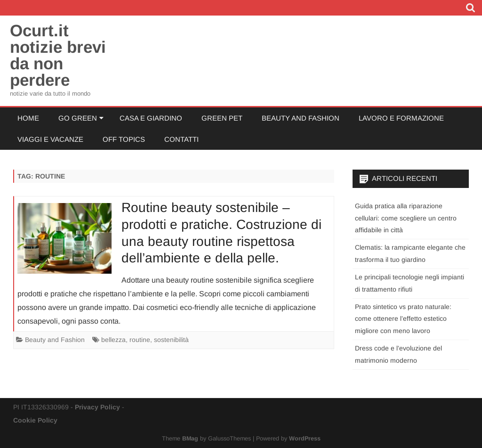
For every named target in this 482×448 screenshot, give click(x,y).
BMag (190, 439)
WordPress (305, 439)
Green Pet (222, 118)
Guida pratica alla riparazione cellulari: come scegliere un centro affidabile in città (406, 218)
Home (28, 118)
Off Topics (124, 139)
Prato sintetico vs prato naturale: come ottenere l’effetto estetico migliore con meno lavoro (403, 319)
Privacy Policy (97, 407)
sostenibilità (171, 340)
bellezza (113, 340)
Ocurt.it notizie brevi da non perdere (58, 55)
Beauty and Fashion (301, 118)
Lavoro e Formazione (401, 118)
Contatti (181, 139)
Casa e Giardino (151, 118)
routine (140, 340)
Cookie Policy (35, 420)
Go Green (78, 118)
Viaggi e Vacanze (50, 139)
